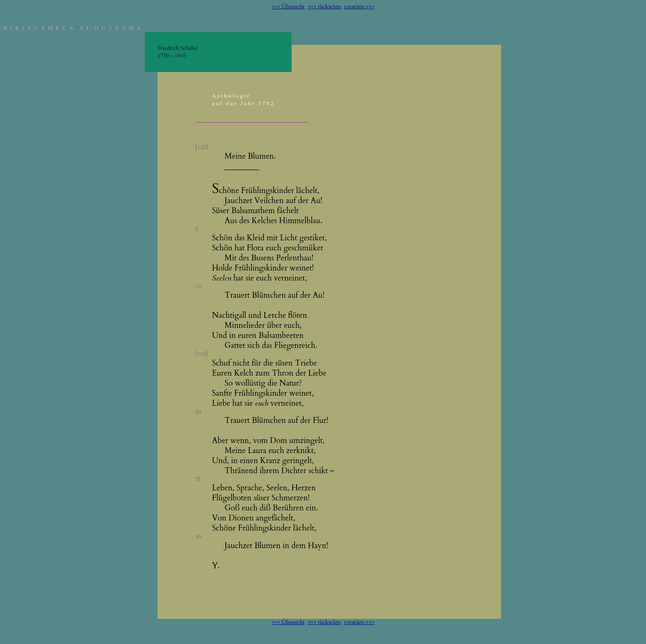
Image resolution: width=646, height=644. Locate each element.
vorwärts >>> (359, 7)
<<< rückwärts (324, 7)
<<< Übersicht (288, 7)
